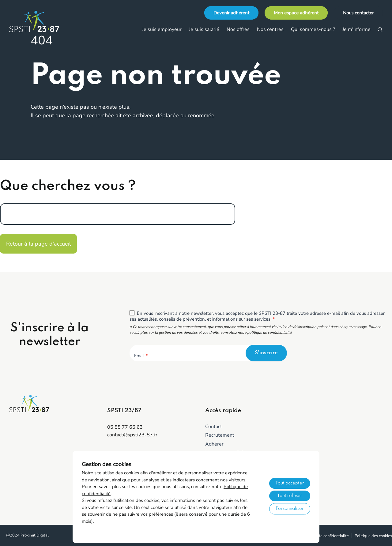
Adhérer (214, 444)
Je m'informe (356, 29)
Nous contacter (358, 13)
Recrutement (220, 435)
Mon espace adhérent (296, 13)
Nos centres (270, 29)
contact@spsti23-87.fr (132, 435)
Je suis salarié (204, 29)
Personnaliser (290, 509)
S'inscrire (266, 353)
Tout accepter (290, 483)
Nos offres (238, 29)
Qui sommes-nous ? (313, 29)
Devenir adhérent (231, 13)
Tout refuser (290, 496)
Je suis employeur (162, 29)
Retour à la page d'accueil (38, 244)
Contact (214, 427)
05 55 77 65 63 (125, 427)
